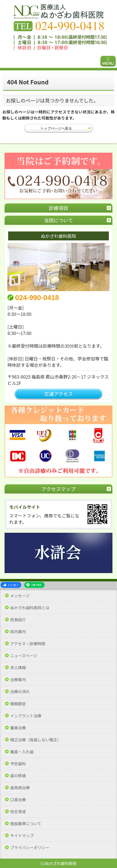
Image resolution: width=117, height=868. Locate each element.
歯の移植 (18, 776)
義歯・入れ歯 (22, 752)
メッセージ (20, 596)
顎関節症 (18, 704)
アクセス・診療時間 (28, 644)
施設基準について (26, 824)
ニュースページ (24, 656)
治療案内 (18, 679)
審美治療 (18, 728)
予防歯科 (18, 764)
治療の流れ (20, 691)
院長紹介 (18, 620)
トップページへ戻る (56, 128)
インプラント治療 (26, 716)
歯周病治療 (20, 788)
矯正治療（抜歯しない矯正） (36, 740)
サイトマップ (22, 835)
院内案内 (18, 632)
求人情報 (18, 668)
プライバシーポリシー (30, 847)
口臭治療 (18, 800)
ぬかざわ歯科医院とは (30, 608)
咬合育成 (18, 812)
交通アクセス (58, 394)
